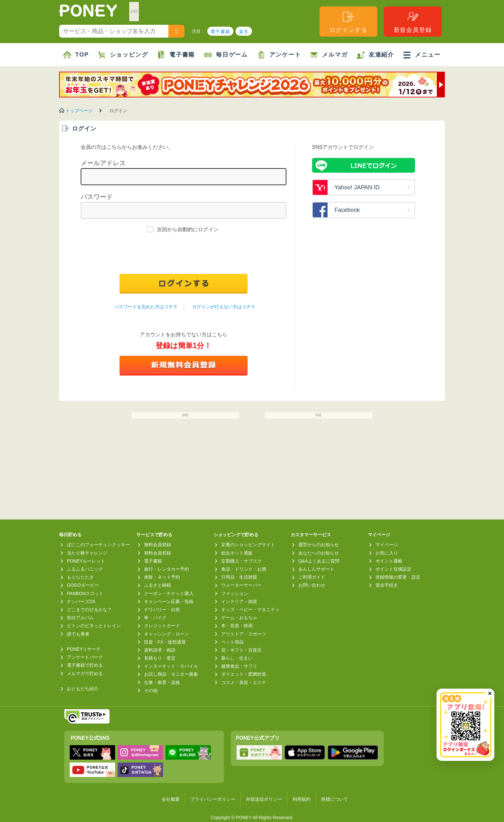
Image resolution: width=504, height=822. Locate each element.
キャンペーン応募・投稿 (169, 601)
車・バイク (155, 618)
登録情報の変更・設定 (398, 577)
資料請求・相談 (160, 650)
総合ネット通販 (237, 553)
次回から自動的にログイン (188, 229)
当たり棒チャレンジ (87, 553)
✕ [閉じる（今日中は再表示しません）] (490, 694)
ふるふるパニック (85, 569)
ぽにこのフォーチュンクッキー (98, 545)
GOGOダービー (83, 585)
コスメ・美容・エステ (244, 682)
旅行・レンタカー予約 (166, 569)
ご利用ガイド (312, 577)
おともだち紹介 (83, 689)
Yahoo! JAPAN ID (357, 187)
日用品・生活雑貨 (239, 577)
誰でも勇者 (78, 634)
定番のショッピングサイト (248, 545)
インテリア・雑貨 (239, 601)
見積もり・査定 (160, 658)
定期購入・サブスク (241, 561)
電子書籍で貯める (85, 665)
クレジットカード (162, 626)
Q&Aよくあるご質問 (319, 561)
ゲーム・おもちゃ (239, 618)
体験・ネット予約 (162, 577)
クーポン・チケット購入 (169, 593)
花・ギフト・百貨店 (241, 650)
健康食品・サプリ (239, 666)
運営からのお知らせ (319, 545)
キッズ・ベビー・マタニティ (250, 610)
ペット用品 (232, 642)
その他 (151, 691)
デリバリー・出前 (162, 610)
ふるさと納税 (157, 585)
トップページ (79, 111)
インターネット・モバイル (171, 666)
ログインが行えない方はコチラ (224, 307)
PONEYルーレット (86, 561)
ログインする (349, 22)
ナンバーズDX (81, 601)
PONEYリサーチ (84, 649)
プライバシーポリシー (213, 799)
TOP (76, 55)
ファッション (235, 593)
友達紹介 (375, 55)
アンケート (279, 55)
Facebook (347, 210)
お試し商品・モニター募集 (171, 674)
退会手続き (387, 585)
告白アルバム (80, 618)
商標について (335, 799)
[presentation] (184, 255)
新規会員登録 (413, 22)
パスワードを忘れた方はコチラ (146, 307)
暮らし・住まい (237, 658)
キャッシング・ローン (166, 634)
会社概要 (171, 799)
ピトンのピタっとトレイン (94, 626)
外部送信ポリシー (264, 799)
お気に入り (387, 553)
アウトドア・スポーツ (244, 634)
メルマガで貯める (85, 673)
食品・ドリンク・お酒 (244, 569)
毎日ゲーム (226, 55)
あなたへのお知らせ (319, 553)
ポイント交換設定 (393, 569)
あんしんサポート (316, 569)
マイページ (387, 545)
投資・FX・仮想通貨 (165, 642)
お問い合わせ (312, 585)
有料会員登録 (157, 553)
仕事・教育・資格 (162, 682)
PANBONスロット (85, 593)
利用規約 (301, 799)
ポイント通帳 (389, 561)
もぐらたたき (80, 577)
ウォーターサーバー (241, 585)
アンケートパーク (85, 657)
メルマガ (329, 55)
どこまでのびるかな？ (89, 610)
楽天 (244, 32)
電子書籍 (221, 32)
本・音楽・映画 (237, 626)
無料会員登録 (157, 545)
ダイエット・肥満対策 (244, 674)
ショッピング (123, 55)
